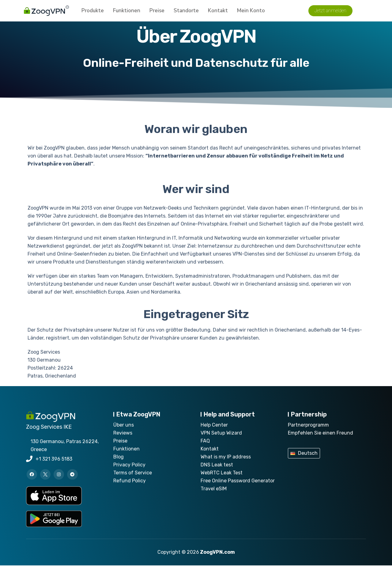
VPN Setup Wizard (221, 433)
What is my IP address (226, 457)
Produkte (93, 12)
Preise (157, 12)
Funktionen (127, 12)
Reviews (123, 433)
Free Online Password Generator (238, 481)
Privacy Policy (129, 465)
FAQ (205, 441)
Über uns (124, 425)
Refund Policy (130, 481)
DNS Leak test (217, 465)
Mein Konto (251, 12)
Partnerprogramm (308, 425)
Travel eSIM (214, 489)
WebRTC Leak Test (222, 473)
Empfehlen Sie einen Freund (320, 433)
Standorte (186, 12)
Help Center (214, 425)
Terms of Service (133, 473)
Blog (119, 457)
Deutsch (308, 453)
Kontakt (218, 12)
